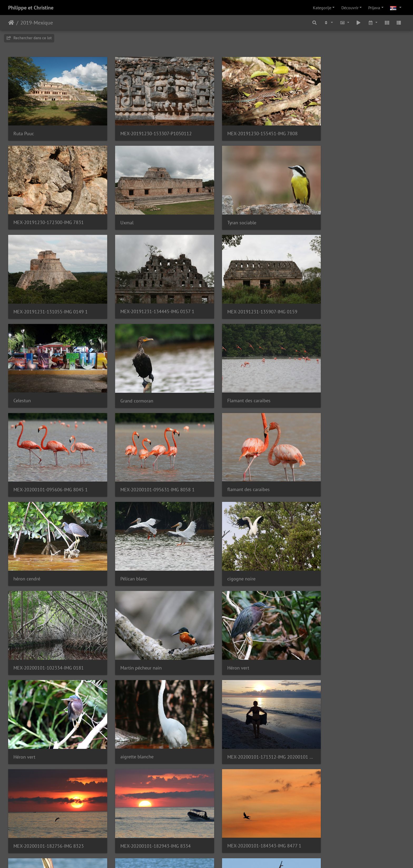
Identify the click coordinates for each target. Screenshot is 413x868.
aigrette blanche (232, 554)
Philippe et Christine (31, 8)
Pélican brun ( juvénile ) (38, 725)
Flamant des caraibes (338, 300)
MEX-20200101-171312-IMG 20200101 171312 (358, 555)
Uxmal (20, 215)
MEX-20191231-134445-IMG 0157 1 (354, 214)
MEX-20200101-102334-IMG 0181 (251, 470)
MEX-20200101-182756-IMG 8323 (49, 640)
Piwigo (216, 857)
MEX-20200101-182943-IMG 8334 (150, 640)
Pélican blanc (27, 470)
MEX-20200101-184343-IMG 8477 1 (253, 640)
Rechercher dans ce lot (29, 38)
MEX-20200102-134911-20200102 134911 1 (358, 724)
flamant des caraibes (237, 384)
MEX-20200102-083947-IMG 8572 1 (152, 724)
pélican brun (330, 640)
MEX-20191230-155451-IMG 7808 (251, 130)
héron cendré (330, 385)
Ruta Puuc (24, 130)
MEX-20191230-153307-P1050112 (150, 130)
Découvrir (350, 8)
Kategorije (322, 8)
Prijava (374, 8)
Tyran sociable (129, 215)
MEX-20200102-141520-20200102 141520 (55, 810)
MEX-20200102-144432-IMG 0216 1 (152, 810)
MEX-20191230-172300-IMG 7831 (352, 129)
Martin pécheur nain (338, 470)
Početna (11, 23)
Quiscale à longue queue (241, 724)
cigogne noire (129, 470)
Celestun (123, 300)
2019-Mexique (37, 23)
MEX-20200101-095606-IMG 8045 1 (51, 385)
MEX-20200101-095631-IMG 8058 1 (152, 385)
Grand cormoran (232, 300)
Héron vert (24, 555)
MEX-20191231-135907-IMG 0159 (48, 300)
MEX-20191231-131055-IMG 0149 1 (253, 215)
